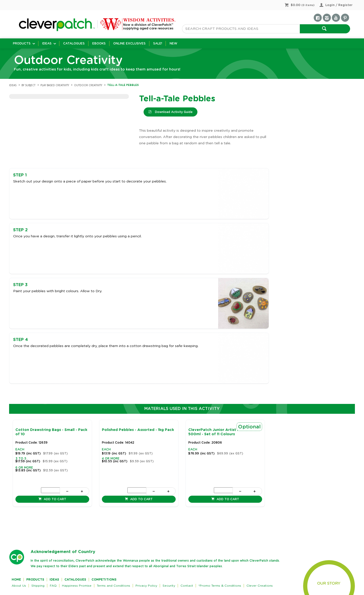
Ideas (47, 43)
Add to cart (54, 499)
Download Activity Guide (173, 112)
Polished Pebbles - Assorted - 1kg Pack (138, 430)
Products (22, 43)
